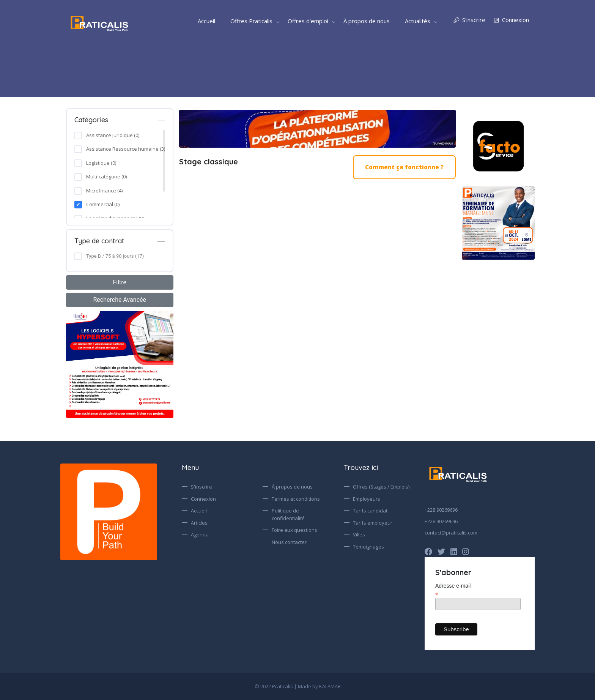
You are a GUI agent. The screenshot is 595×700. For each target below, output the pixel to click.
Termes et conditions (296, 499)
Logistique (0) (101, 163)
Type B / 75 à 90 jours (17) (115, 256)
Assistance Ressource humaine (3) (126, 149)
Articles (199, 523)
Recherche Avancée (120, 300)
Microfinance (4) (104, 191)
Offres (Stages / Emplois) (381, 487)
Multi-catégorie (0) (106, 177)
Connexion (511, 20)
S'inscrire (469, 20)
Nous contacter (289, 542)
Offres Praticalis (251, 21)
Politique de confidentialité (288, 514)
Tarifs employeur (373, 523)
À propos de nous (367, 21)
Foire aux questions (294, 530)
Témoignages (368, 547)
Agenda (200, 534)
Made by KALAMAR (319, 686)
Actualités (418, 21)
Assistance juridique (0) (113, 135)
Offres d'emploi (308, 21)
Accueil (206, 21)
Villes (359, 534)
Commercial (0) (103, 204)
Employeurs (367, 499)
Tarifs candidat (370, 511)
